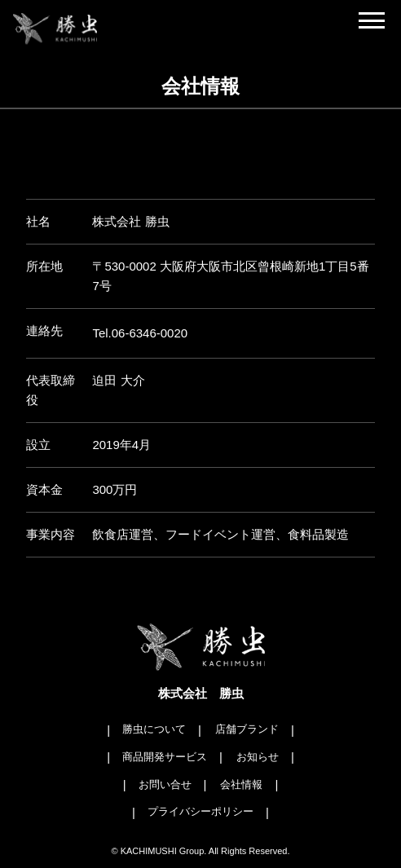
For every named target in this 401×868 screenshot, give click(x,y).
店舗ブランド (247, 729)
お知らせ (258, 757)
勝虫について (154, 729)
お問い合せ (165, 784)
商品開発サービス (165, 757)
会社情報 (241, 784)
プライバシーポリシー (200, 811)
